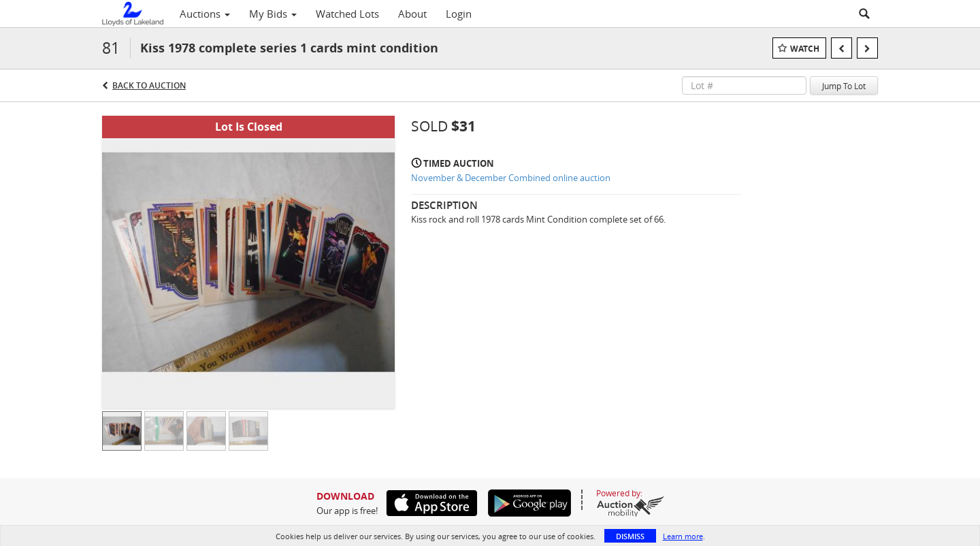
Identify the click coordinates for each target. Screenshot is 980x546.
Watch (805, 49)
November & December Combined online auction (511, 178)
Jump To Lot (844, 86)
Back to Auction (149, 85)
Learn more (683, 536)
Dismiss (630, 536)
